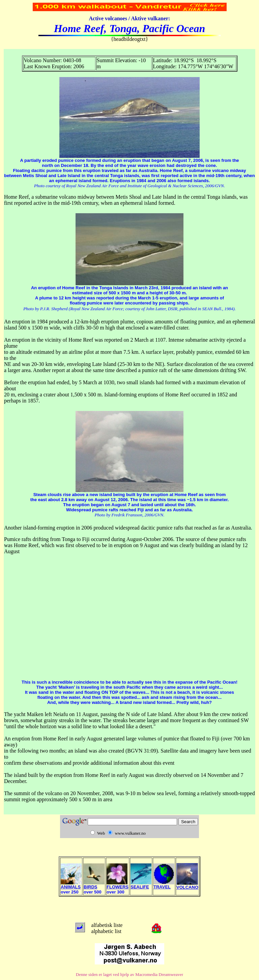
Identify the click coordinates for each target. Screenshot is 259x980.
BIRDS (94, 885)
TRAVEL (164, 885)
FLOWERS (118, 885)
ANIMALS (71, 885)
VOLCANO (187, 885)
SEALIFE (141, 885)
